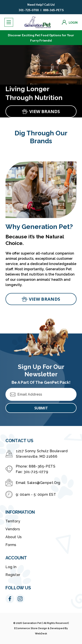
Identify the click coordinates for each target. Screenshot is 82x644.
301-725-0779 (36, 472)
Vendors (13, 529)
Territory (13, 521)
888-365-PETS (53, 10)
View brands (44, 299)
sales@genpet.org (44, 483)
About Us (14, 537)
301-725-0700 (29, 10)
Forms (11, 545)
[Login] (70, 22)
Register (13, 575)
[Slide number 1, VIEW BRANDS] (41, 111)
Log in (11, 567)
